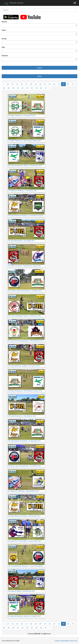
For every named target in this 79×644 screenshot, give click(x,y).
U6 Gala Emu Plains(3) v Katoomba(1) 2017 (24, 491)
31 (18, 88)
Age (3, 47)
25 (63, 84)
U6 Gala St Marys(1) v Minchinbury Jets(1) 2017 (25, 391)
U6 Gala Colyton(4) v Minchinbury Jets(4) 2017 (25, 141)
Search (39, 68)
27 (73, 84)
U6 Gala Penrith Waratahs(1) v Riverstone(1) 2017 (26, 341)
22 (50, 84)
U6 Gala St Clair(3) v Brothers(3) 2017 (22, 591)
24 (59, 84)
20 (40, 84)
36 (41, 88)
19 (36, 84)
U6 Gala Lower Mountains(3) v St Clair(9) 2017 (25, 466)
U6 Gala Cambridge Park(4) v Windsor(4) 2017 (25, 316)
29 (9, 88)
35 (36, 88)
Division (5, 56)
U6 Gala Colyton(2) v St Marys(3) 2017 (22, 116)
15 (17, 84)
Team (4, 30)
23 (54, 84)
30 (13, 88)
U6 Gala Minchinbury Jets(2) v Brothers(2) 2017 (25, 166)
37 (46, 88)
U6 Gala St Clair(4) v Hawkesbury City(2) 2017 (25, 266)
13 (8, 84)
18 (31, 84)
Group (4, 39)
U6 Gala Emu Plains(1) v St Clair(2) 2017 (23, 191)
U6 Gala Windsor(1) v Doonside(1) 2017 (22, 416)
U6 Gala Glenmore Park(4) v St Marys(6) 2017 (24, 441)
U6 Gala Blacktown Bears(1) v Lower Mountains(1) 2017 (28, 566)
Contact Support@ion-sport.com (66, 641)
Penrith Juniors (13, 3)
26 (68, 84)
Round (4, 22)
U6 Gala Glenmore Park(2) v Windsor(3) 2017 (24, 516)
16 (22, 84)
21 (45, 84)
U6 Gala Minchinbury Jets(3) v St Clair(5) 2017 (25, 616)
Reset (40, 76)
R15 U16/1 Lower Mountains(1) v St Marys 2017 (25, 291)
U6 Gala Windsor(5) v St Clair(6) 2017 (22, 241)
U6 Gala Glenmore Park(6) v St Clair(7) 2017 (24, 366)
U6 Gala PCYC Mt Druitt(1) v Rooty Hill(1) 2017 (25, 541)
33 (27, 88)
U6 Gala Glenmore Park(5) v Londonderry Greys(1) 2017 (28, 216)
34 (32, 88)
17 (26, 84)
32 (22, 88)
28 (4, 88)
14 (12, 84)
